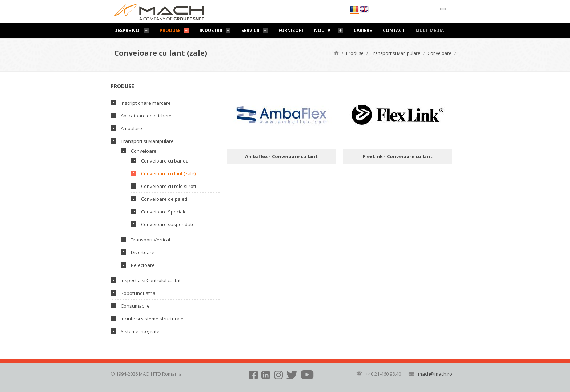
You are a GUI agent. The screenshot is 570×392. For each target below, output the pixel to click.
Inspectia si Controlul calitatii (152, 280)
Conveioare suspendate (168, 224)
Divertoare (143, 252)
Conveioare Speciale (164, 212)
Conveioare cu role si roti (168, 186)
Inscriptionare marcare (146, 103)
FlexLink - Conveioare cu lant (398, 156)
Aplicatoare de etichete (146, 116)
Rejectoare (143, 265)
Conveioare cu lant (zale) (168, 173)
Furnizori (291, 30)
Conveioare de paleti (164, 199)
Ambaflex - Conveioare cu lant (281, 156)
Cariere (363, 30)
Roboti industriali (139, 293)
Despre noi (127, 30)
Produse (170, 30)
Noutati (324, 30)
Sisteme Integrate (140, 331)
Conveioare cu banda (165, 161)
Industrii (211, 30)
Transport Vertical (150, 240)
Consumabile (135, 306)
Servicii (250, 30)
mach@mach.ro (435, 374)
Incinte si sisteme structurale (152, 319)
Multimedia (430, 30)
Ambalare (131, 128)
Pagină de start (336, 53)
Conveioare (439, 53)
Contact (394, 30)
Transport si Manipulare (396, 53)
